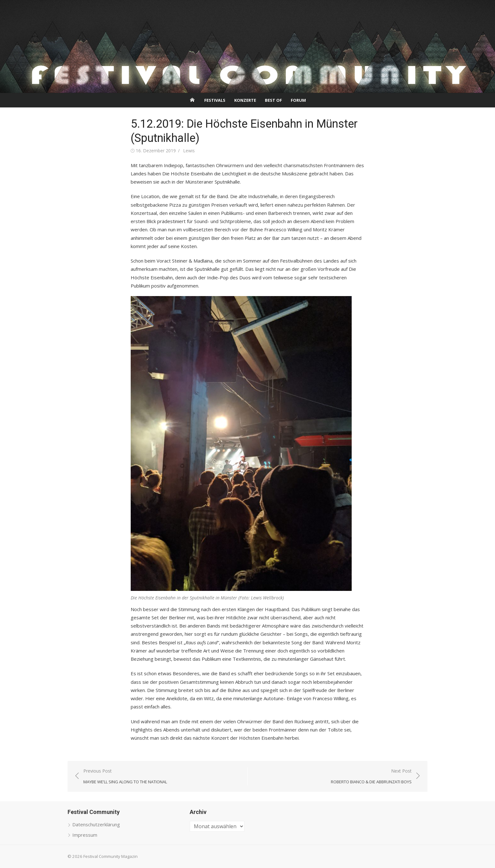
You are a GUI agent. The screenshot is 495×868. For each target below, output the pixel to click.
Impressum (85, 835)
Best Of (273, 100)
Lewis (189, 151)
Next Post (371, 777)
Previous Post (125, 777)
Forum (298, 100)
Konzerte (245, 100)
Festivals (215, 100)
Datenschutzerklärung (96, 824)
